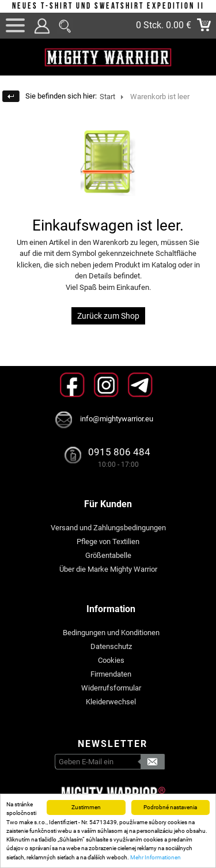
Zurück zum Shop (108, 316)
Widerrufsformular (111, 688)
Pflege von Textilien (108, 541)
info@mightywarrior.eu (117, 419)
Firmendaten (111, 674)
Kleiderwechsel (111, 702)
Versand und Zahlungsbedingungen (108, 528)
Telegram (140, 385)
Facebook (72, 385)
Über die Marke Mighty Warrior (108, 569)
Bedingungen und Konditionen (111, 633)
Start (107, 97)
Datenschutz (111, 646)
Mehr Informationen (156, 857)
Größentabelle (108, 555)
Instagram (106, 385)
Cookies (111, 660)
